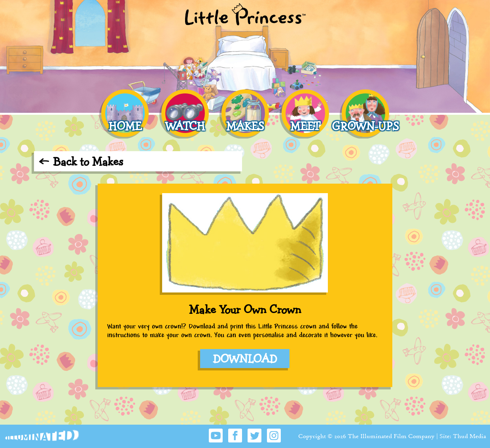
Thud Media (469, 436)
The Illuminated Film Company (391, 436)
